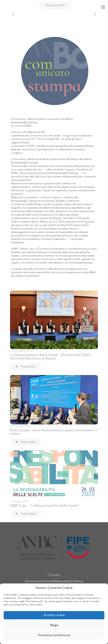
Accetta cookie (54, 615)
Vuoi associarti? (55, 5)
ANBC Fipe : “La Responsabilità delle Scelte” (45, 506)
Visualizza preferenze (54, 635)
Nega (54, 625)
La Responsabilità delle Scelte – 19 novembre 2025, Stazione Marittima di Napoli (51, 357)
